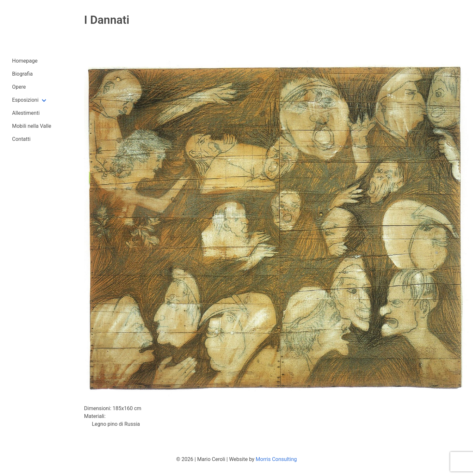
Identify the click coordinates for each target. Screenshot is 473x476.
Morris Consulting (276, 459)
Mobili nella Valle (32, 126)
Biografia (22, 74)
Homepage (25, 61)
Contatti (21, 139)
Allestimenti (26, 113)
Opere (19, 87)
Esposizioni (25, 100)
